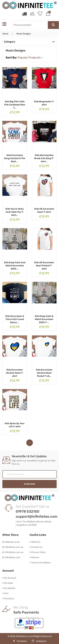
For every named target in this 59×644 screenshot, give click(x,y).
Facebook (20, 641)
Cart (5, 593)
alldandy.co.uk (11, 542)
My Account (9, 578)
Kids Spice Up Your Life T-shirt (15, 425)
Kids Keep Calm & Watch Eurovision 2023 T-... (44, 319)
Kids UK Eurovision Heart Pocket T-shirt (44, 265)
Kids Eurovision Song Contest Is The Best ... (15, 158)
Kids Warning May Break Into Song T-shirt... (44, 158)
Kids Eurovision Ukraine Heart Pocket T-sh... (44, 373)
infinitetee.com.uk (13, 547)
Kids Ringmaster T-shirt (44, 103)
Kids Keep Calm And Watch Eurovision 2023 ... (15, 265)
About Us (35, 542)
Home (5, 33)
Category (29, 41)
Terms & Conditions (40, 562)
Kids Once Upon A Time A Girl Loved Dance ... (15, 319)
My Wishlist (9, 588)
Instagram (39, 641)
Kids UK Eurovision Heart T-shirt (44, 210)
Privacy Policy (38, 552)
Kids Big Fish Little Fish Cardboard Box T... (15, 104)
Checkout (8, 598)
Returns (34, 557)
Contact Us (36, 547)
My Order (8, 583)
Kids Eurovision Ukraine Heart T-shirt (15, 373)
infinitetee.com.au (13, 552)
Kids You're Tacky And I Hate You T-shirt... (15, 212)
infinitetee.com (11, 557)
